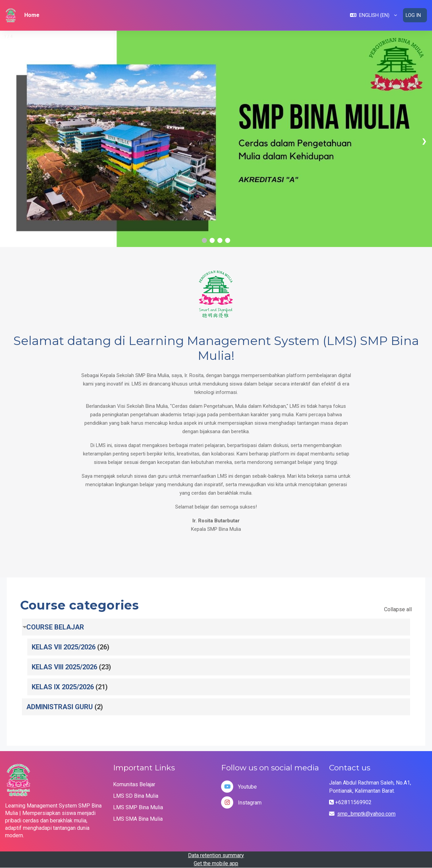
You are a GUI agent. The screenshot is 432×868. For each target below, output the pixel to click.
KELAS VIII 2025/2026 (64, 667)
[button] (373, 15)
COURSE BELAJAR (55, 627)
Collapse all (398, 609)
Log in (413, 15)
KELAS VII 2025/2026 (64, 647)
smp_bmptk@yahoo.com (366, 814)
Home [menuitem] (32, 15)
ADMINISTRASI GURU (60, 707)
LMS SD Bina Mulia (136, 796)
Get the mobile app (216, 863)
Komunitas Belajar (134, 784)
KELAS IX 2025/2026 (63, 687)
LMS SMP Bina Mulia (138, 807)
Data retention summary (216, 855)
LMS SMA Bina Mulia (138, 819)
